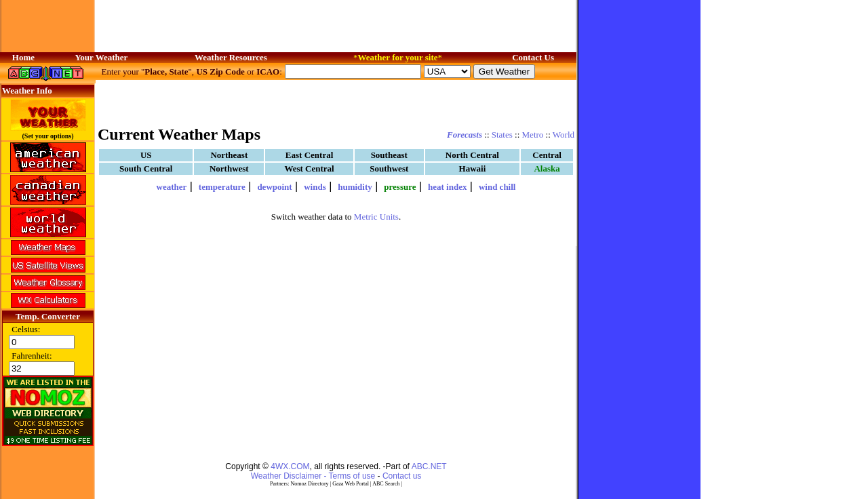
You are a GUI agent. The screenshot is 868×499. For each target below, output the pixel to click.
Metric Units (376, 217)
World (564, 135)
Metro (533, 135)
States (502, 135)
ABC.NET (429, 466)
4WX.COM (290, 466)
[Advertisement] (336, 102)
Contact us (402, 476)
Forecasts (465, 135)
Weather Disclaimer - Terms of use (313, 476)
